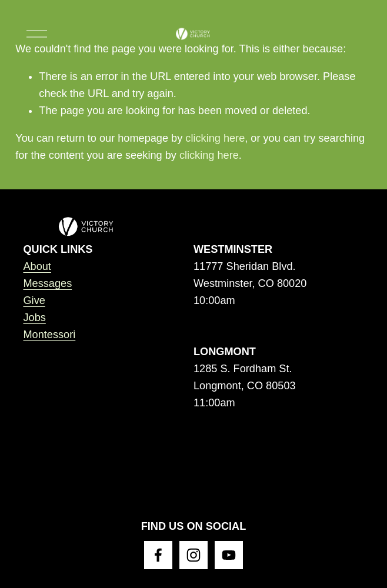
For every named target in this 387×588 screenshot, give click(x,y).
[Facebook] (158, 555)
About (37, 266)
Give (34, 300)
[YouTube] (229, 555)
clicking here (215, 138)
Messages (47, 283)
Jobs (34, 318)
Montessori (49, 335)
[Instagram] (193, 555)
